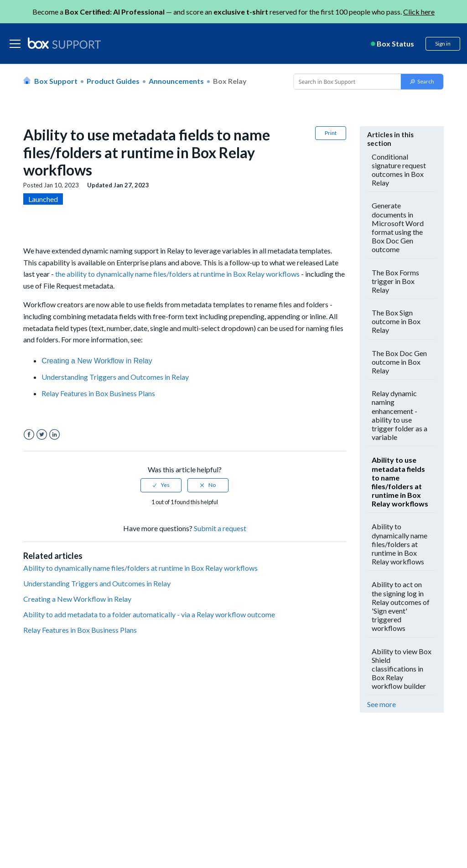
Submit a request (220, 528)
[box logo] (64, 43)
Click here (419, 12)
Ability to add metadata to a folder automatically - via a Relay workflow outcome (149, 614)
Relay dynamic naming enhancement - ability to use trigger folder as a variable (400, 415)
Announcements (176, 81)
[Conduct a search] (346, 82)
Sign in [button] (443, 44)
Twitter (42, 435)
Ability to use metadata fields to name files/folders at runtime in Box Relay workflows (400, 482)
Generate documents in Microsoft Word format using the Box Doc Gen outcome (398, 227)
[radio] (161, 485)
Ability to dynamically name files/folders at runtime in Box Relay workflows (140, 568)
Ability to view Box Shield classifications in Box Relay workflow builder (402, 669)
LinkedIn (54, 435)
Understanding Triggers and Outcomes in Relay (115, 377)
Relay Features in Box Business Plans (98, 393)
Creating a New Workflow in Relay (97, 361)
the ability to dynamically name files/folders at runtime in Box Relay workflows (177, 274)
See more (381, 704)
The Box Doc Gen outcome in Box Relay (399, 362)
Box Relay (230, 81)
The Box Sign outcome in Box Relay (396, 321)
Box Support (56, 81)
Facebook (29, 435)
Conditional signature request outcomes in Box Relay (399, 170)
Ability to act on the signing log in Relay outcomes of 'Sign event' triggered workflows (401, 606)
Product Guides (113, 81)
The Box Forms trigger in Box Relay (395, 281)
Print (331, 133)
